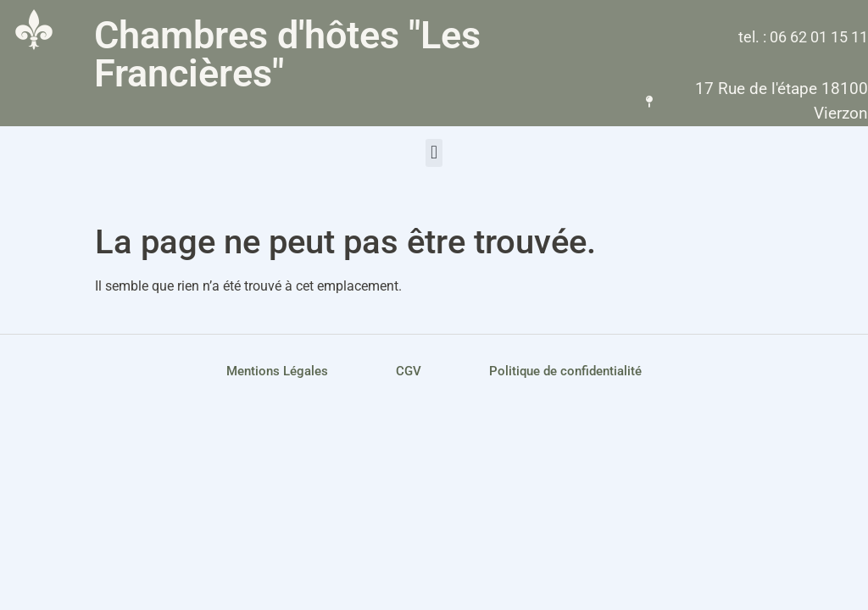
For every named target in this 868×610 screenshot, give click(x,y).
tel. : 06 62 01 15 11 (803, 37)
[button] (434, 153)
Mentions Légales (277, 371)
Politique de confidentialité (565, 371)
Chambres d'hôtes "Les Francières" (287, 54)
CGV (409, 371)
